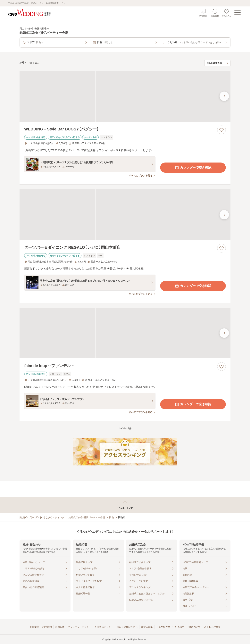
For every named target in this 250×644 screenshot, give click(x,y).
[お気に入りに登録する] (221, 130)
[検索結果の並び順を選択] (217, 63)
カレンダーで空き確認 (193, 168)
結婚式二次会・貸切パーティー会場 (87, 517)
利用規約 (47, 627)
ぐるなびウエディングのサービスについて (178, 627)
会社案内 (34, 627)
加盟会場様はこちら (127, 627)
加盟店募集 (147, 627)
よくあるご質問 (212, 627)
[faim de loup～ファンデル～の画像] (125, 333)
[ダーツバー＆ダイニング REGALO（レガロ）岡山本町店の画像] (125, 215)
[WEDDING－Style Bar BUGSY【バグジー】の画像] (125, 96)
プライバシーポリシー (79, 627)
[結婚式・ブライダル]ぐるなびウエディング (42, 517)
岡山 (112, 517)
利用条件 (60, 627)
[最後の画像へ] (224, 96)
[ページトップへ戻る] (125, 505)
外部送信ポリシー (104, 627)
